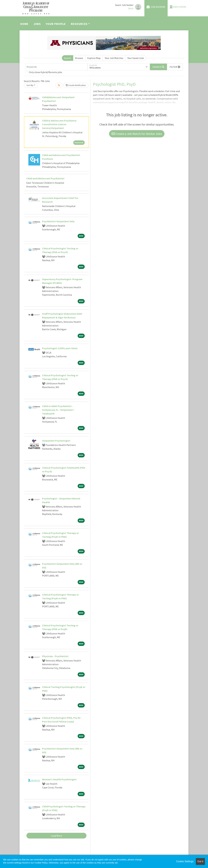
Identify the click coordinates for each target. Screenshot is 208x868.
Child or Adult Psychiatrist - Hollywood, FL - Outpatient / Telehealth (58, 410)
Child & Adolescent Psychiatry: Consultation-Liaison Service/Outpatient (59, 124)
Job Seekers (156, 7)
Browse (79, 58)
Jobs (37, 24)
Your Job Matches (114, 58)
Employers (178, 7)
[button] (175, 67)
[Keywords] (56, 67)
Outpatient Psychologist (56, 441)
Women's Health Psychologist (59, 779)
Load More (57, 836)
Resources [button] (79, 24)
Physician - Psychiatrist (55, 656)
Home (24, 24)
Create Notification (76, 85)
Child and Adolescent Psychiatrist (45, 178)
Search (68, 58)
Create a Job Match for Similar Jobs (137, 134)
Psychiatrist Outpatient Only (58, 221)
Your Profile (56, 24)
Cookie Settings (185, 861)
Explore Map (94, 58)
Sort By (30, 85)
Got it (200, 861)
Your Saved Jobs (136, 58)
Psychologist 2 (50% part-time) (60, 348)
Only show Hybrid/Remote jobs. (46, 72)
